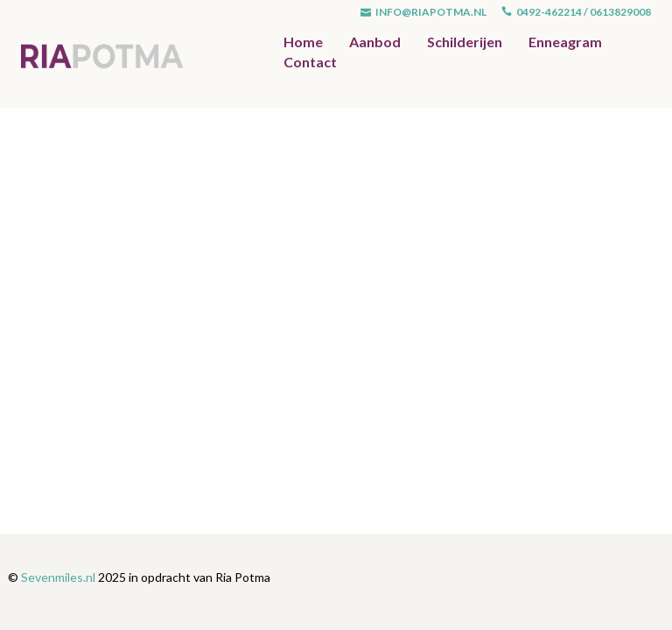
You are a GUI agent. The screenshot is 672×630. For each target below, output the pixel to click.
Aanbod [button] (375, 42)
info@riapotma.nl (423, 12)
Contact (310, 62)
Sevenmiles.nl (58, 577)
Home (303, 42)
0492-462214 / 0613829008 (576, 12)
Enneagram (565, 42)
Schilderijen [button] (465, 42)
